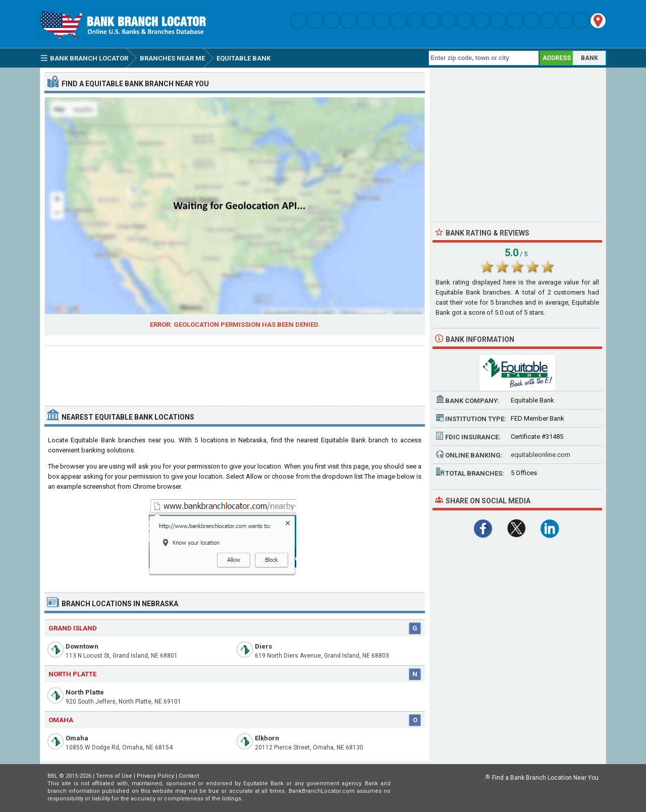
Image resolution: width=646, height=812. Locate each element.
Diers (263, 646)
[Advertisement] (235, 372)
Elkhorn (267, 738)
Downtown (82, 646)
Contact (189, 776)
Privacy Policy (155, 776)
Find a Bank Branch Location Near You (545, 778)
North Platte (85, 692)
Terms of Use (114, 776)
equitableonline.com (541, 455)
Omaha (77, 738)
